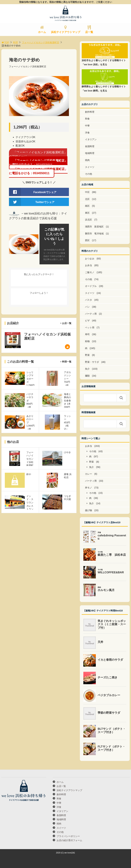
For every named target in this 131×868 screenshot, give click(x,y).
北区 (87, 199)
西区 (87, 240)
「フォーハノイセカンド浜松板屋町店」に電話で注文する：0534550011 (38, 163)
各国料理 (90, 146)
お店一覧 (67, 323)
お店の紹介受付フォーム (69, 840)
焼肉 (87, 160)
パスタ (88, 300)
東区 (87, 213)
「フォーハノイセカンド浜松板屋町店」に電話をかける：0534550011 (38, 171)
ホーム (42, 32)
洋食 (87, 133)
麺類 (87, 376)
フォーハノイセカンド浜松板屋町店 (41, 42)
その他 (88, 174)
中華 (87, 126)
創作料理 (90, 112)
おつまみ (90, 259)
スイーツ (90, 167)
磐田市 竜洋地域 (94, 234)
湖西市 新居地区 (94, 227)
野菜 (87, 355)
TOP (5, 42)
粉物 (87, 341)
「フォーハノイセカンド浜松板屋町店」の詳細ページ (38, 154)
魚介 (87, 369)
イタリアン (91, 139)
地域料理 (90, 153)
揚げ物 (88, 510)
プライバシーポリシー (68, 836)
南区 (87, 206)
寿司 (87, 334)
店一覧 (89, 32)
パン (87, 307)
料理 (15, 42)
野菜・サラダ (92, 362)
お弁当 (88, 265)
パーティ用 (91, 314)
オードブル (91, 286)
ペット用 (90, 328)
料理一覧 (67, 362)
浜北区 (88, 220)
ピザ (87, 321)
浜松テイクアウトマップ (66, 32)
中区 (87, 192)
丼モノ (88, 488)
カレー (88, 474)
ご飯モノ (90, 272)
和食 (87, 119)
